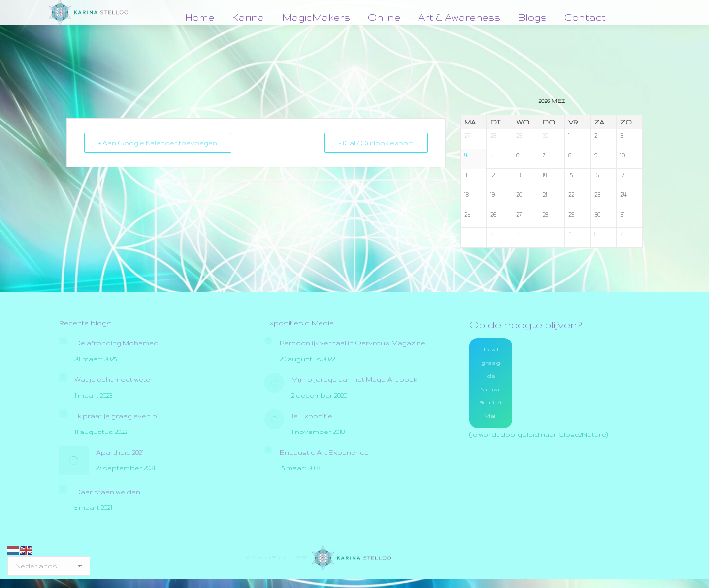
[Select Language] (49, 566)
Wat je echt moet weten (114, 379)
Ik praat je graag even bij (117, 416)
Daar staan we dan (107, 492)
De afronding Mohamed (116, 343)
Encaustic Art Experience (324, 452)
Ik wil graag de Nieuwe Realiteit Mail (491, 383)
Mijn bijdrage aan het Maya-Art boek (354, 379)
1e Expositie (312, 416)
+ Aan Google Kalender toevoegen (158, 143)
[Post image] (63, 340)
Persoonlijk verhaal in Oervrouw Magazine (353, 343)
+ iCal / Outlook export (376, 143)
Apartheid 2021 (120, 452)
